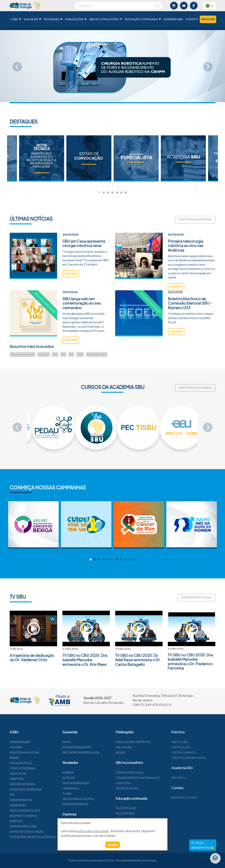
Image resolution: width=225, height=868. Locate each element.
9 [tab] (126, 560)
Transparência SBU (42, 826)
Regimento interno (42, 816)
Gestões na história (43, 753)
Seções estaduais (41, 784)
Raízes (33, 758)
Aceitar (113, 845)
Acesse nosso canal (196, 597)
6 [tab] (121, 193)
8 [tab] (121, 560)
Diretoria (35, 779)
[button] (209, 6)
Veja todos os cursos (195, 388)
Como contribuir (41, 768)
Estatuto (35, 821)
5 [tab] (117, 193)
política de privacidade (93, 831)
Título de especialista (44, 811)
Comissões (37, 805)
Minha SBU (208, 19)
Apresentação (39, 742)
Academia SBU (173, 19)
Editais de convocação (46, 832)
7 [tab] (126, 193)
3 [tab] (108, 193)
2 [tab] (104, 193)
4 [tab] (112, 193)
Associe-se (37, 774)
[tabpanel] (136, 158)
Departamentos (40, 800)
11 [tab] (134, 560)
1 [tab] (99, 193)
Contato (192, 19)
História (35, 747)
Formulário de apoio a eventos (52, 837)
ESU (31, 795)
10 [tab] (130, 560)
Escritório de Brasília (45, 789)
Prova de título (40, 763)
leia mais (71, 293)
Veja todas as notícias (195, 219)
